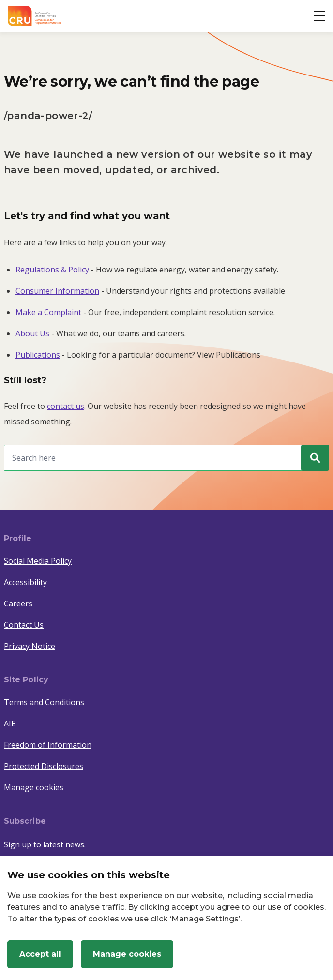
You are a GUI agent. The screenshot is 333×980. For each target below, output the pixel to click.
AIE (10, 724)
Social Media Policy (38, 561)
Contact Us (24, 625)
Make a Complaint (48, 312)
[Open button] (319, 16)
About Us (32, 333)
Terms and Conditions (44, 702)
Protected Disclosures (44, 766)
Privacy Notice (30, 646)
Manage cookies (34, 787)
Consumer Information (57, 291)
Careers (18, 603)
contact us (66, 406)
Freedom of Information (48, 745)
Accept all (40, 954)
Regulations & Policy (52, 270)
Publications (38, 355)
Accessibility (25, 582)
